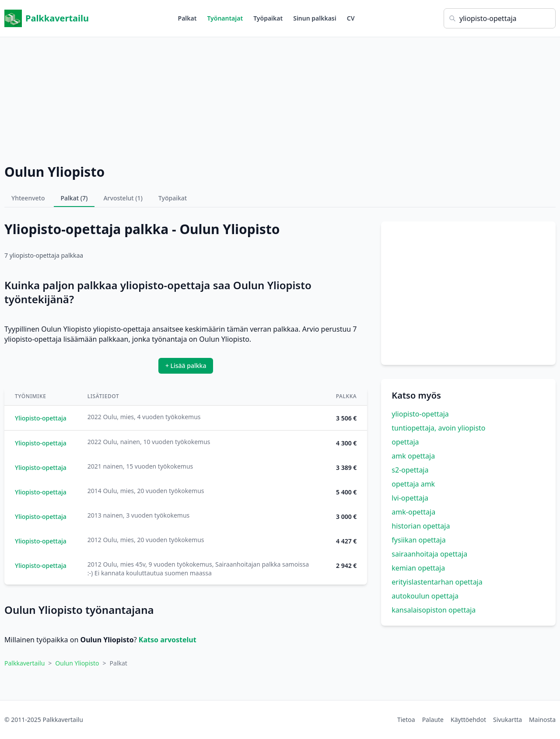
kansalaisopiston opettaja (434, 610)
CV (351, 18)
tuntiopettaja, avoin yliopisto (438, 428)
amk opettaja (413, 456)
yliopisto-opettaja (420, 414)
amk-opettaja (413, 512)
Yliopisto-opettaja (41, 418)
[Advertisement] (280, 98)
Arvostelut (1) (123, 198)
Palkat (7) (74, 198)
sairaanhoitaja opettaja (429, 554)
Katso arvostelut (168, 640)
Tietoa (406, 720)
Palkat (187, 18)
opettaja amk (413, 484)
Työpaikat (268, 18)
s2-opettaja (410, 470)
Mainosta (542, 720)
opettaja (405, 442)
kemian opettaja (418, 568)
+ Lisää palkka (186, 366)
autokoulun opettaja (425, 596)
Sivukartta (507, 720)
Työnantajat (225, 18)
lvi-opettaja (410, 498)
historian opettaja (421, 526)
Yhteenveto (28, 198)
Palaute (433, 720)
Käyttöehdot (468, 720)
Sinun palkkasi (315, 18)
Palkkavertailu (47, 18)
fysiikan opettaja (418, 540)
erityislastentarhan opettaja (437, 582)
